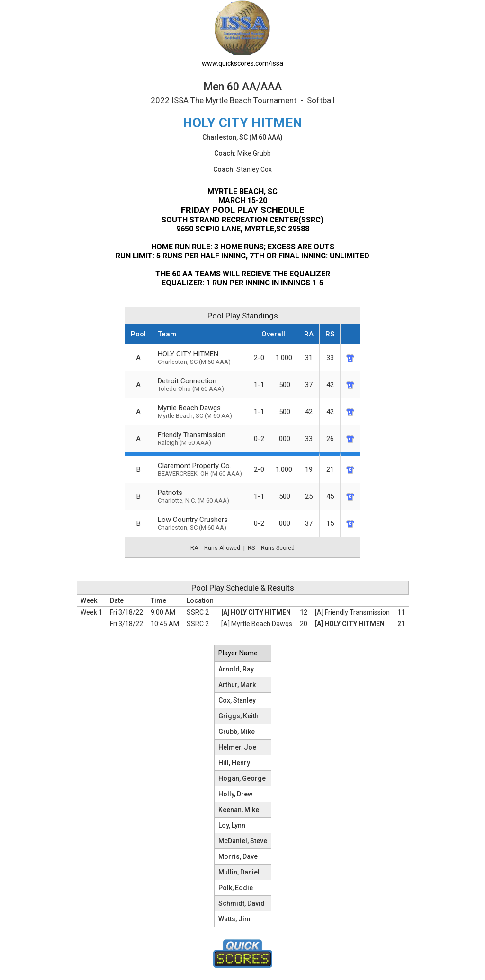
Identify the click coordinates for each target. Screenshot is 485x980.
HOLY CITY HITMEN (200, 358)
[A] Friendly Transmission (352, 612)
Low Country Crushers (200, 523)
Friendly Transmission (200, 438)
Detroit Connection (200, 384)
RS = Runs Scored (271, 548)
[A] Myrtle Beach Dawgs (257, 624)
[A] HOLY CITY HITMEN (256, 612)
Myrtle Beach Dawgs (200, 411)
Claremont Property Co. (200, 469)
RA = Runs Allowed (215, 548)
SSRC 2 (198, 612)
